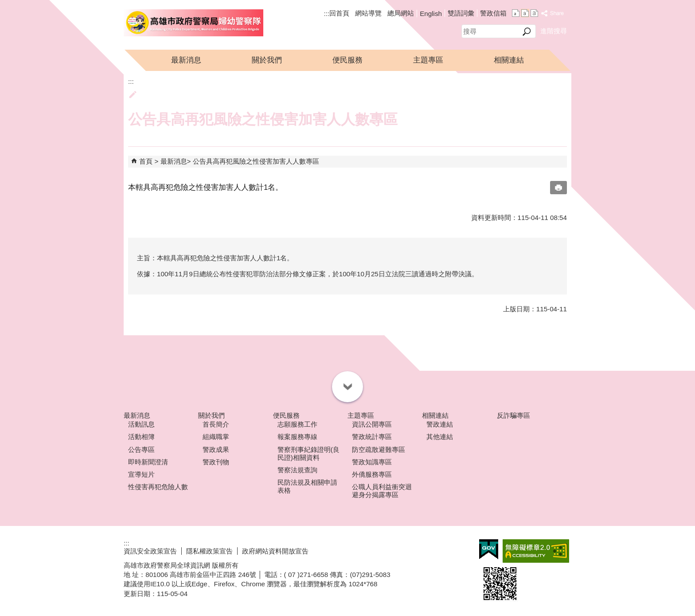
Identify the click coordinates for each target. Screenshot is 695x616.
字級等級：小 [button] (516, 13)
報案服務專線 (297, 437)
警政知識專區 (372, 462)
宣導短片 (141, 474)
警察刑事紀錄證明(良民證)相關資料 (308, 453)
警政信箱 (493, 13)
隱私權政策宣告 (209, 551)
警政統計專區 (372, 437)
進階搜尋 (554, 31)
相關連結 (509, 60)
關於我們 (267, 60)
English (431, 14)
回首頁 (339, 13)
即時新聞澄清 (148, 462)
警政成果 (216, 449)
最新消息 (186, 60)
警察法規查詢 (297, 470)
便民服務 (347, 60)
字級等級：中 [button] (525, 13)
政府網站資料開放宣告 (275, 551)
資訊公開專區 (372, 424)
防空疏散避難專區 (379, 449)
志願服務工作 (297, 424)
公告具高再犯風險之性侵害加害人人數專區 (256, 161)
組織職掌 (216, 437)
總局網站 (401, 13)
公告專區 (141, 449)
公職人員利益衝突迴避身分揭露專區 (382, 491)
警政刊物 (216, 462)
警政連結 (440, 424)
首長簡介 (216, 424)
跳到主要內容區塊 (5, 5)
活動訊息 (141, 424)
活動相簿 (141, 437)
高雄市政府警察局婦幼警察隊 (193, 23)
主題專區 (428, 60)
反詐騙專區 (513, 415)
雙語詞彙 (461, 13)
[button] (527, 31)
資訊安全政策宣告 (150, 551)
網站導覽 (368, 13)
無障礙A (536, 551)
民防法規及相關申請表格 (307, 486)
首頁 (146, 161)
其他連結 (440, 437)
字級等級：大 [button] (534, 13)
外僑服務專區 (372, 474)
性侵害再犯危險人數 (158, 487)
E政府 (489, 549)
